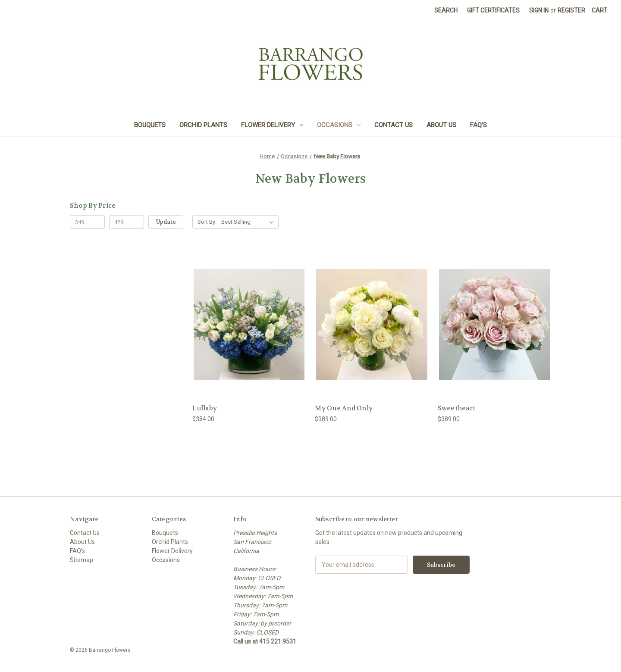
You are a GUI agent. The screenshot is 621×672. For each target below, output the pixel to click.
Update (166, 222)
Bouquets (150, 125)
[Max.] (127, 222)
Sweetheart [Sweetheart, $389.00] (457, 408)
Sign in (539, 10)
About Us (441, 125)
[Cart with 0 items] (599, 11)
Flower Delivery (272, 125)
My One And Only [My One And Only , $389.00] (344, 408)
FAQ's (478, 125)
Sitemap (82, 560)
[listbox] (249, 222)
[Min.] (87, 222)
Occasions (339, 125)
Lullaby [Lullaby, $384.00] (205, 408)
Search (446, 10)
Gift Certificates (493, 10)
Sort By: (207, 222)
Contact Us (394, 125)
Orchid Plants (203, 125)
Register (571, 10)
